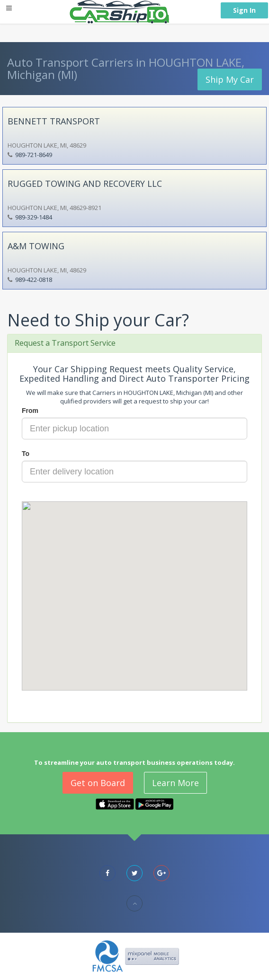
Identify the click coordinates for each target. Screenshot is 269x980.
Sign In (244, 10)
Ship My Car (230, 79)
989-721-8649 (34, 155)
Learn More (175, 783)
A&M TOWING (36, 246)
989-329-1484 (34, 217)
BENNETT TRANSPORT (54, 121)
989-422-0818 (34, 280)
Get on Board (98, 783)
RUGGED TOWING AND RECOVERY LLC (85, 184)
